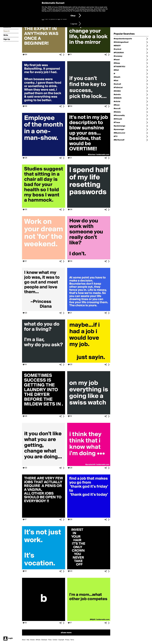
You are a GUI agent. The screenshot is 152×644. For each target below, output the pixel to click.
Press (50, 640)
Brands (33, 640)
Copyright (61, 640)
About (24, 640)
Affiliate (38, 640)
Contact (55, 640)
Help (28, 640)
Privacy (67, 640)
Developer (44, 640)
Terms (72, 640)
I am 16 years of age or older (56, 19)
